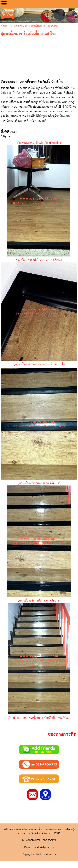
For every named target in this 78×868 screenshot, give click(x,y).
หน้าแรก (4, 26)
